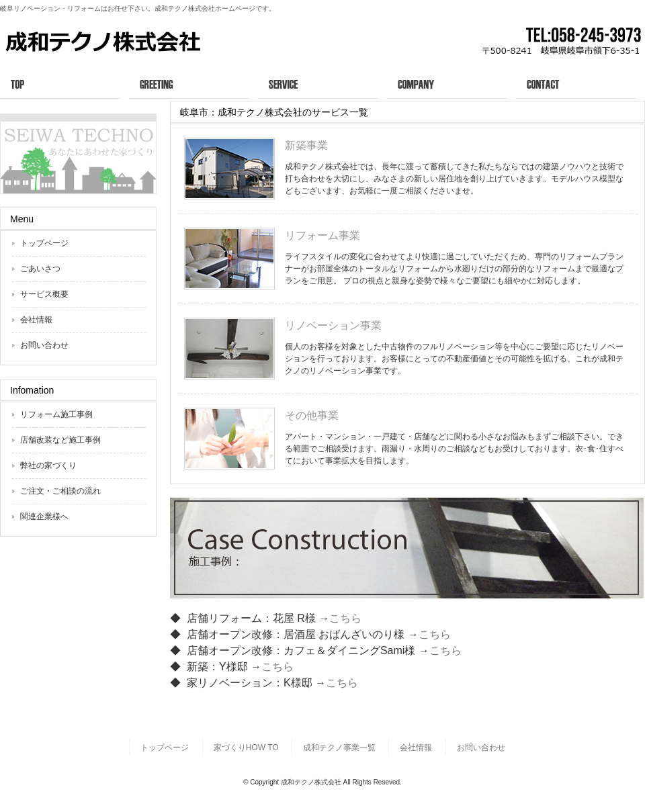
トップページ (64, 84)
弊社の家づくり (48, 465)
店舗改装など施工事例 (60, 440)
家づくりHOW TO (246, 748)
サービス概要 (322, 84)
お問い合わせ (580, 84)
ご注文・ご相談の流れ (60, 491)
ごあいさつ (193, 84)
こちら (345, 618)
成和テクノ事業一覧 (339, 748)
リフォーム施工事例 (56, 414)
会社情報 (451, 84)
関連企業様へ (44, 516)
